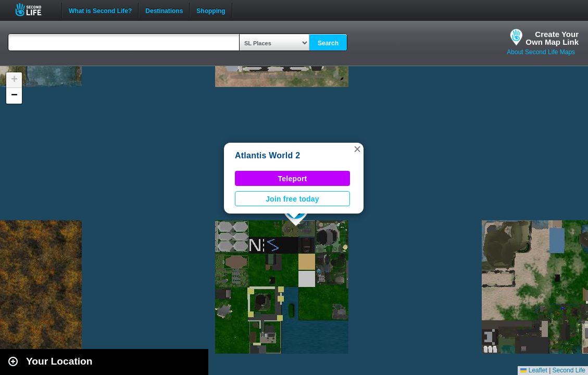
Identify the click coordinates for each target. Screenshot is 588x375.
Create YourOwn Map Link (552, 38)
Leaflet (534, 370)
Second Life (34, 10)
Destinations (164, 10)
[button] (357, 149)
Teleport (293, 179)
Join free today (292, 199)
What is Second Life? (100, 10)
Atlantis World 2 (267, 155)
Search (328, 43)
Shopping (211, 10)
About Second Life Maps (541, 52)
